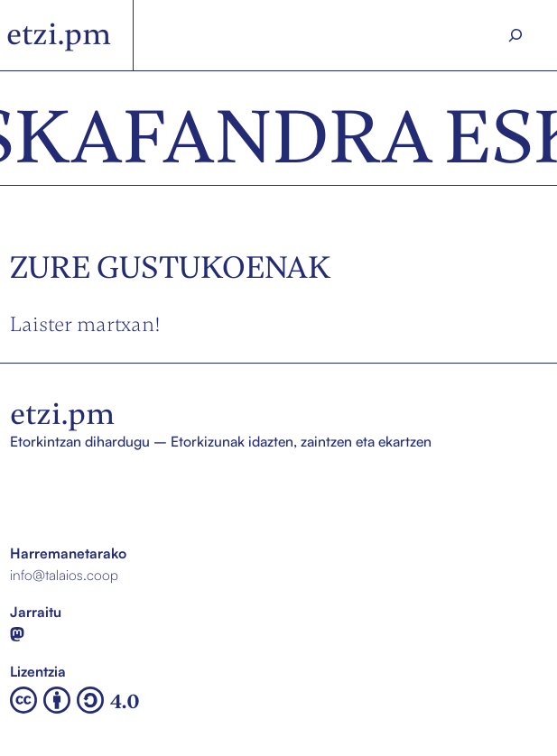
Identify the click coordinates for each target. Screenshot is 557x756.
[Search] (515, 36)
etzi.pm (59, 34)
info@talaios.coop (64, 575)
